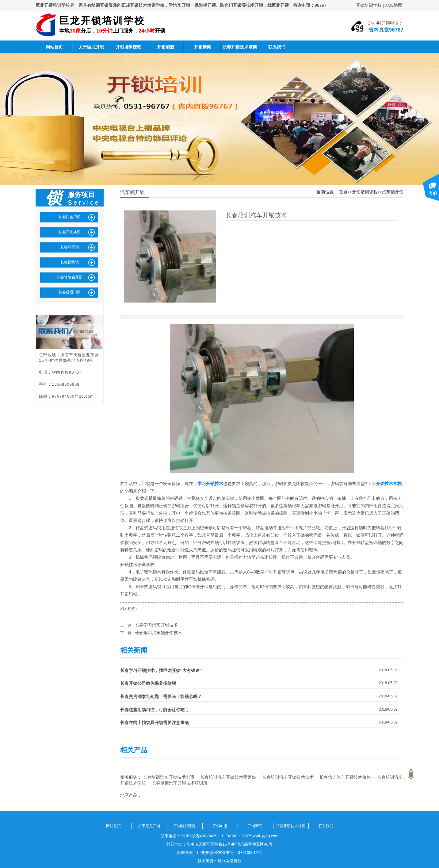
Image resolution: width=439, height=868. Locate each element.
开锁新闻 (203, 47)
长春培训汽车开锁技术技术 (288, 777)
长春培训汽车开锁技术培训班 (180, 783)
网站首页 (54, 47)
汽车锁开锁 (393, 192)
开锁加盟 (166, 47)
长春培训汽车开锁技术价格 (345, 777)
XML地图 (393, 5)
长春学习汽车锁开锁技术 (158, 633)
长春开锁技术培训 (240, 47)
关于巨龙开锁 (91, 47)
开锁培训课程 (128, 47)
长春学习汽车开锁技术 (156, 625)
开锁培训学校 (369, 5)
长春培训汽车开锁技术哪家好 (228, 777)
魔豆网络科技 (230, 861)
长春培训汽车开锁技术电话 (169, 777)
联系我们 (277, 47)
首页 (343, 192)
